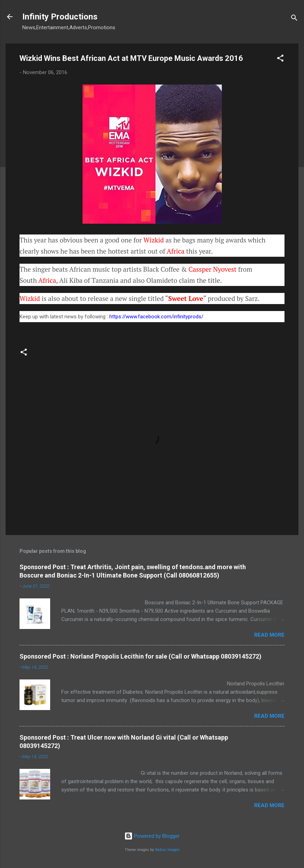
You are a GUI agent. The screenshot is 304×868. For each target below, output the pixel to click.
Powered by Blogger (152, 836)
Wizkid (154, 240)
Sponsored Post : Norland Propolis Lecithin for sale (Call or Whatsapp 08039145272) (141, 656)
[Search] (294, 19)
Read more (269, 635)
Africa (176, 251)
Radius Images (167, 850)
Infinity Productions (60, 17)
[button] (280, 59)
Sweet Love (186, 298)
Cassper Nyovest (212, 269)
